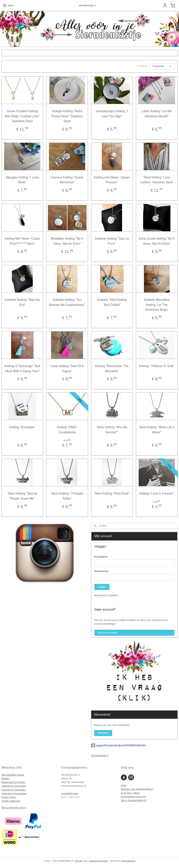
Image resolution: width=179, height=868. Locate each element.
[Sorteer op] (162, 66)
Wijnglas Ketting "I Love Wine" (22, 180)
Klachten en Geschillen (14, 790)
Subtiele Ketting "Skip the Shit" (22, 302)
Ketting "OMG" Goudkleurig (67, 430)
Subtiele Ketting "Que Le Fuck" (112, 241)
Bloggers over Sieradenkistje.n (137, 789)
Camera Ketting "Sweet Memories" (67, 180)
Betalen (6, 779)
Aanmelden (103, 733)
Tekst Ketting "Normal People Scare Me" (22, 496)
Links (123, 785)
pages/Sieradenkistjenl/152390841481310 (118, 745)
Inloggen (102, 587)
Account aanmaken (107, 633)
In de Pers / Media (130, 793)
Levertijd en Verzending (14, 786)
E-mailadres (101, 557)
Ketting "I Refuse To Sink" (157, 366)
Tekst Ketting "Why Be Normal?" (112, 430)
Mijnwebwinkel (129, 861)
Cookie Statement (11, 801)
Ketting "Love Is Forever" (157, 494)
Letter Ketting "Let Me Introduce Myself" (157, 114)
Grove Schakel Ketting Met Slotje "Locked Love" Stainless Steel (22, 116)
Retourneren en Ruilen (13, 782)
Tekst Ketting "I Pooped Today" (67, 496)
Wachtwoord (101, 571)
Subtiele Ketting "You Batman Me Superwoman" (67, 302)
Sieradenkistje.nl (100, 756)
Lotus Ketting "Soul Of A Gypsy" (67, 369)
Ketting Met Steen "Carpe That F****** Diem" (22, 241)
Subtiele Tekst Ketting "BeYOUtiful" (112, 302)
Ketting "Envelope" (22, 427)
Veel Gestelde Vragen (13, 775)
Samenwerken (128, 797)
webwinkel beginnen (98, 861)
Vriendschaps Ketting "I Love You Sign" (112, 114)
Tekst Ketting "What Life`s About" (157, 430)
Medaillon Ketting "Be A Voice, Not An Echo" (67, 241)
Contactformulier (70, 794)
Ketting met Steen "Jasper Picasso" (112, 180)
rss (86, 861)
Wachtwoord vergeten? (106, 595)
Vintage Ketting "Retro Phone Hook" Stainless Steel (67, 116)
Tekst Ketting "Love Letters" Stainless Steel (157, 180)
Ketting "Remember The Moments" (112, 369)
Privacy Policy (9, 797)
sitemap (79, 861)
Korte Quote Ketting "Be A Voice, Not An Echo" (157, 241)
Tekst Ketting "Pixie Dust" (112, 494)
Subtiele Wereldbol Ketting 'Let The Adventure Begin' (157, 305)
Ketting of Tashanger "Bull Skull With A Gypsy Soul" (22, 369)
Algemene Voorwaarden (14, 794)
